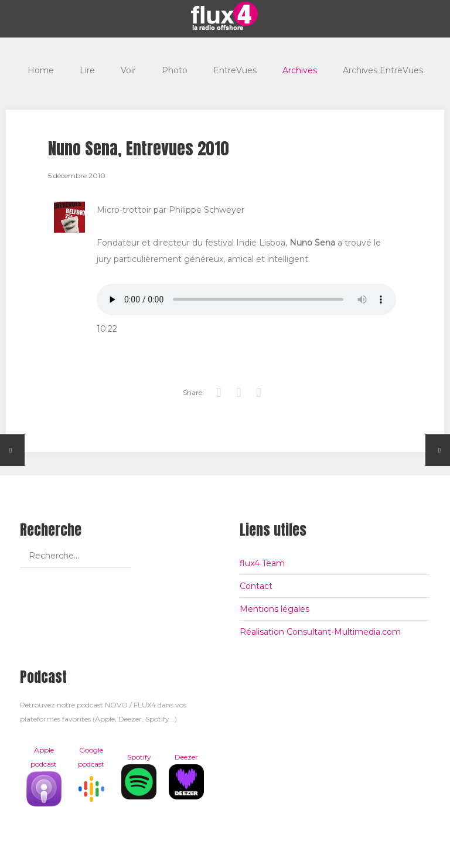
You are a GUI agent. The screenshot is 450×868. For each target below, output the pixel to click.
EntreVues (235, 70)
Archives (300, 70)
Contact (256, 586)
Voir (128, 70)
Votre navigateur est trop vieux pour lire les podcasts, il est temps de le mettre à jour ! (246, 299)
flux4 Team (262, 563)
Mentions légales (275, 609)
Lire (87, 70)
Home (41, 70)
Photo (175, 70)
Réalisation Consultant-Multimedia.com (320, 632)
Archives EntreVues (383, 70)
